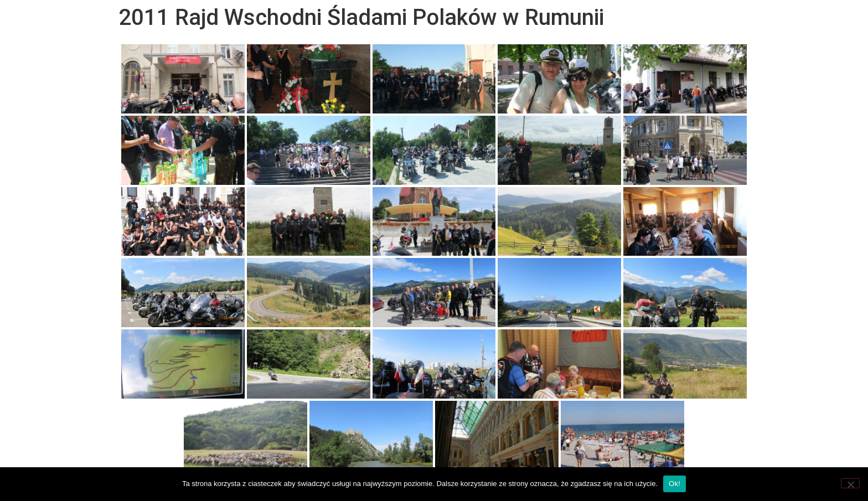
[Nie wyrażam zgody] (850, 483)
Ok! (675, 484)
